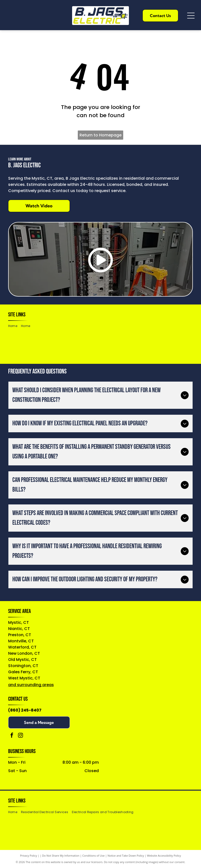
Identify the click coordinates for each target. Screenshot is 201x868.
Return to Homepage (100, 135)
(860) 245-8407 (25, 710)
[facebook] (12, 736)
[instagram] (20, 736)
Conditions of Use (93, 856)
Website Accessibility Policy (164, 856)
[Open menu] (191, 16)
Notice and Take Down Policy (126, 856)
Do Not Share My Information (61, 856)
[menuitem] (15, 326)
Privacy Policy (29, 856)
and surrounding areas (31, 685)
